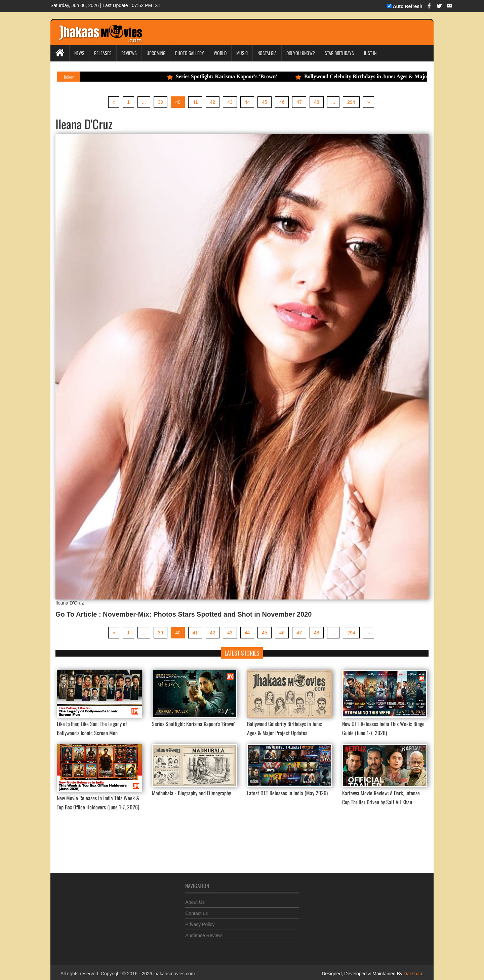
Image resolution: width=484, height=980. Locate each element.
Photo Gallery (190, 53)
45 (265, 102)
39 (161, 102)
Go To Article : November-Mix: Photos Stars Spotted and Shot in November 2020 (184, 614)
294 (351, 102)
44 (247, 102)
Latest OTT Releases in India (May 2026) (287, 793)
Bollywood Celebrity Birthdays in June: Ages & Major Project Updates (386, 76)
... (144, 102)
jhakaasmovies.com (174, 974)
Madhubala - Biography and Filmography (191, 793)
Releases (103, 53)
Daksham (413, 974)
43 (230, 102)
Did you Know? (301, 53)
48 (317, 102)
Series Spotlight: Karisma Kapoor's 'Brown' (227, 76)
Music (242, 53)
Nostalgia (267, 53)
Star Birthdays (339, 53)
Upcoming (156, 53)
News (79, 53)
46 (282, 102)
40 (178, 102)
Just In (370, 53)
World (220, 53)
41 (195, 102)
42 (213, 102)
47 (299, 102)
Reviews (129, 53)
